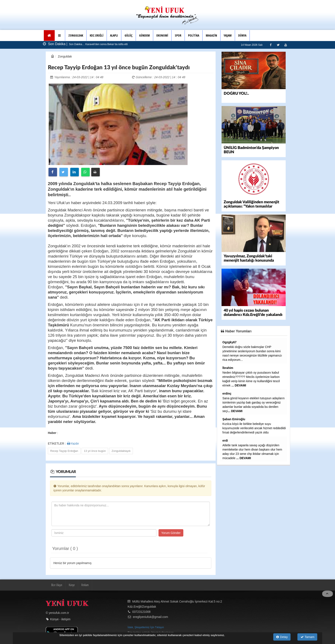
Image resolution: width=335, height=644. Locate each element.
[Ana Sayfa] (49, 35)
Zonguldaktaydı (121, 451)
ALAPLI (114, 35)
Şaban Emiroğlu (234, 418)
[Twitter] (278, 45)
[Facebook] (271, 45)
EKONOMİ (162, 35)
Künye (72, 585)
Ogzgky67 (229, 341)
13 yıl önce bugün (95, 451)
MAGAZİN (211, 35)
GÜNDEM (144, 35)
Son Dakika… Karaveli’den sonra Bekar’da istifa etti (98, 44)
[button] (60, 35)
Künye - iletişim (60, 619)
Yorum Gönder (171, 533)
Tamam (308, 637)
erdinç (227, 393)
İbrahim (228, 367)
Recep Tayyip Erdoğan (64, 451)
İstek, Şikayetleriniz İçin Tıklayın (146, 627)
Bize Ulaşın (57, 585)
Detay (282, 637)
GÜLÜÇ (129, 35)
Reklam (85, 585)
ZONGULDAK (76, 35)
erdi (225, 440)
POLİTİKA (194, 35)
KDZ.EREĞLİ (97, 35)
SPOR (178, 35)
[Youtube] (286, 45)
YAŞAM (228, 35)
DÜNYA (242, 35)
